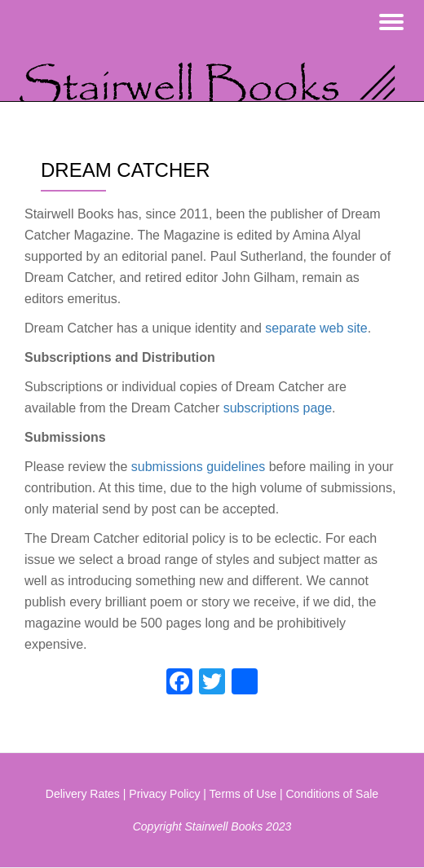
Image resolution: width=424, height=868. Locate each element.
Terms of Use (243, 794)
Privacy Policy (164, 794)
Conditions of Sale (333, 794)
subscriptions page (278, 408)
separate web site (316, 328)
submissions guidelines (199, 467)
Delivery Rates (83, 794)
